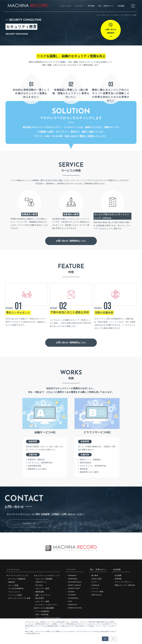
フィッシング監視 (15, 595)
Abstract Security (75, 608)
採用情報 (118, 579)
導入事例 (95, 576)
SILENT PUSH (74, 588)
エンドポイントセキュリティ (47, 605)
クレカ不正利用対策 (16, 589)
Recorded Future (75, 582)
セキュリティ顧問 (42, 602)
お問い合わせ (97, 595)
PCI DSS (39, 585)
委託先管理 (40, 598)
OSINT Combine (75, 585)
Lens (70, 601)
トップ (98, 15)
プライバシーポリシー (123, 582)
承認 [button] (105, 639)
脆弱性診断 (40, 592)
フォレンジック (14, 592)
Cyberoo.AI (73, 605)
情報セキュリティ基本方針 (125, 585)
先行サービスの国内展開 (44, 608)
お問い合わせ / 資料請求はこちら (71, 249)
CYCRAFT (72, 595)
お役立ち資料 (97, 579)
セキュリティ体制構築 (44, 579)
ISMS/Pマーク (41, 582)
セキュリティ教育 (42, 589)
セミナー (95, 582)
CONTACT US (29, 532)
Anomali (71, 592)
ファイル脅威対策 (42, 611)
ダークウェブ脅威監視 (17, 579)
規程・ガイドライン (43, 595)
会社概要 (118, 576)
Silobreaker (73, 579)
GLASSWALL (73, 598)
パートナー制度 (97, 592)
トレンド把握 (13, 585)
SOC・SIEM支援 (42, 615)
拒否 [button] (113, 639)
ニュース (95, 588)
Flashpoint (72, 576)
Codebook (95, 585)
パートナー (71, 570)
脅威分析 (12, 582)
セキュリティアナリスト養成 (19, 598)
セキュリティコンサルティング (112, 15)
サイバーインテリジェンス (17, 576)
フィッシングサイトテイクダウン (48, 618)
